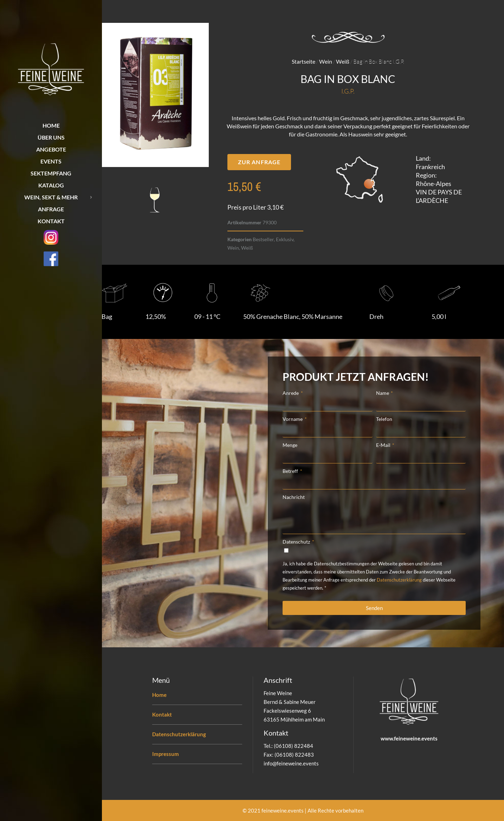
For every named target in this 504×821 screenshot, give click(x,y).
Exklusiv (285, 239)
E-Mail (384, 445)
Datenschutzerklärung (399, 580)
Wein (326, 61)
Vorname (293, 419)
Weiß (343, 61)
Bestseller (263, 239)
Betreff (291, 471)
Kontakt (162, 714)
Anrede (291, 393)
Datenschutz (297, 542)
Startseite (303, 61)
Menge (290, 445)
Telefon (384, 419)
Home (159, 695)
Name (383, 393)
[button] (259, 162)
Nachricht (294, 497)
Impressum (166, 754)
